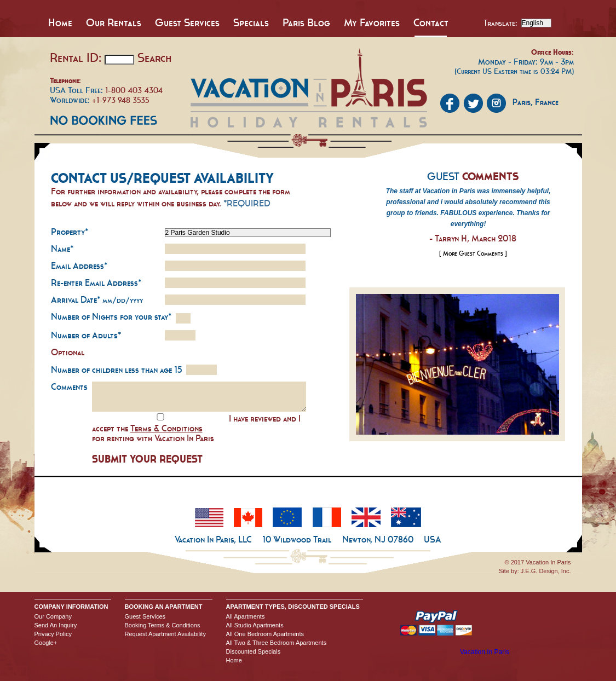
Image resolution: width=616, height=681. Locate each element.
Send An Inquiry (56, 625)
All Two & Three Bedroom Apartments (277, 643)
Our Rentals (114, 22)
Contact (431, 22)
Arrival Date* (97, 300)
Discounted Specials (254, 651)
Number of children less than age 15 (116, 370)
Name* (62, 249)
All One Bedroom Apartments (265, 634)
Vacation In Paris (485, 652)
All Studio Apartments (255, 625)
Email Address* (79, 266)
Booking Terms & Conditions (163, 625)
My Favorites (372, 22)
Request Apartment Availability (165, 634)
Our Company (53, 616)
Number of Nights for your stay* (111, 316)
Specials (251, 22)
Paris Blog (306, 22)
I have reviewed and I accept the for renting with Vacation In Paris (196, 428)
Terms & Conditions (166, 428)
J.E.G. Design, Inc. (546, 571)
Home (60, 22)
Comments (69, 386)
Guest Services (187, 22)
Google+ (46, 643)
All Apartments (246, 616)
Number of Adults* (86, 335)
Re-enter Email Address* (96, 282)
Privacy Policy (53, 634)
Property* (70, 232)
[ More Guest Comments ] (473, 253)
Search (154, 57)
